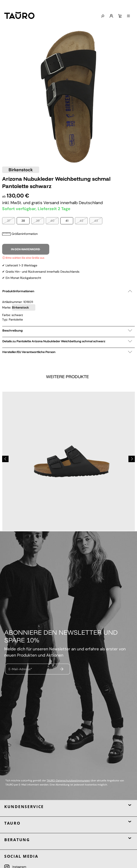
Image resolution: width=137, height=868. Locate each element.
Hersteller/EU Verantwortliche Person (67, 352)
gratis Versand (46, 203)
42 (81, 221)
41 (67, 221)
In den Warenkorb (26, 249)
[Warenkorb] (119, 16)
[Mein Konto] (111, 16)
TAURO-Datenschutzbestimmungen (68, 781)
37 (9, 221)
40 (52, 221)
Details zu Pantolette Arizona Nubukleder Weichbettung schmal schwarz (67, 341)
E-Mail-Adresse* (20, 669)
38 (23, 221)
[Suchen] (102, 16)
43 (96, 221)
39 (38, 221)
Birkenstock (21, 170)
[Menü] (128, 16)
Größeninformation (20, 234)
